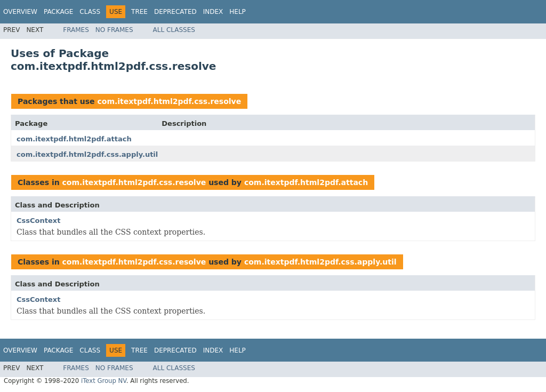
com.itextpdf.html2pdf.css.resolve (169, 101)
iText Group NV (104, 381)
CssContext (38, 221)
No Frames (114, 30)
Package (58, 12)
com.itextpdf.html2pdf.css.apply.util (87, 154)
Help (238, 12)
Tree (139, 12)
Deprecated (175, 12)
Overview (20, 12)
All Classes (174, 30)
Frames (76, 30)
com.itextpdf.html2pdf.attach (74, 139)
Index (213, 12)
